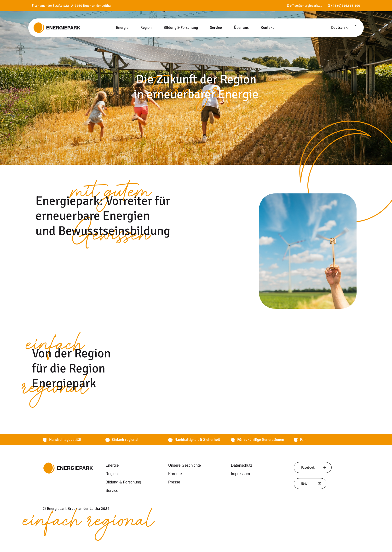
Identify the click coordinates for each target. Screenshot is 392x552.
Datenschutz (241, 465)
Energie (112, 465)
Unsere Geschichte (184, 465)
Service (111, 490)
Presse (174, 482)
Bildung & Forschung (123, 482)
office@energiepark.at (306, 6)
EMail (311, 484)
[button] (340, 28)
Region (111, 474)
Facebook (314, 468)
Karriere (175, 474)
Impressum (240, 474)
